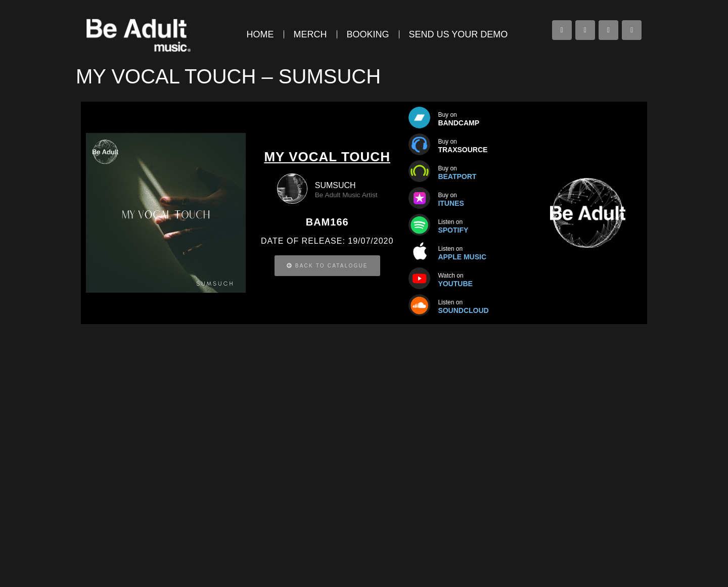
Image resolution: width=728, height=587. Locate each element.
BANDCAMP (459, 123)
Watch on (450, 276)
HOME (260, 34)
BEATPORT (457, 176)
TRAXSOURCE (463, 150)
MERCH (310, 34)
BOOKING (368, 34)
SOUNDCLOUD (463, 310)
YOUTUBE (455, 284)
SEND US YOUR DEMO (459, 34)
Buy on (447, 115)
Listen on (450, 302)
